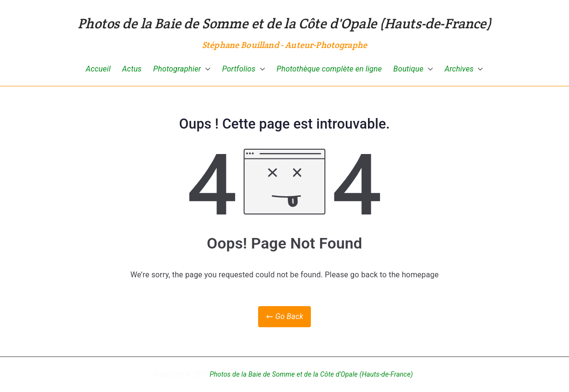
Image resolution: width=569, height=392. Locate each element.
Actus (132, 69)
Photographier (182, 69)
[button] (206, 69)
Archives (464, 69)
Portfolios (244, 69)
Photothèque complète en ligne (329, 69)
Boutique (413, 69)
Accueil (98, 69)
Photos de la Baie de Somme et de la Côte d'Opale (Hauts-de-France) (284, 23)
